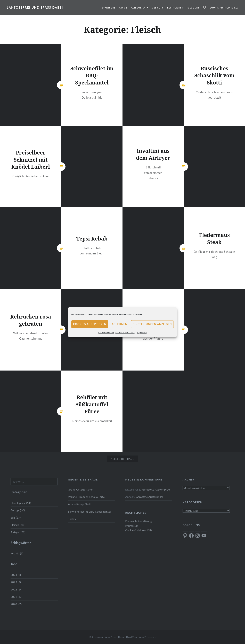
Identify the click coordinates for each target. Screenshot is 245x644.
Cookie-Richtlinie (106, 332)
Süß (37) (16, 517)
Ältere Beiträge (123, 459)
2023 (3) (16, 582)
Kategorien (138, 8)
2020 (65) (16, 604)
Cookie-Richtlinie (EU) (224, 8)
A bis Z (123, 8)
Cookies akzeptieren (90, 324)
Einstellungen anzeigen (152, 324)
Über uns (158, 8)
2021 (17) (16, 597)
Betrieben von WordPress (103, 637)
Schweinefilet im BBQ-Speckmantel (89, 512)
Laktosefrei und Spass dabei (35, 7)
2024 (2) (16, 575)
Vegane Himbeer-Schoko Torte (86, 497)
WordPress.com (147, 637)
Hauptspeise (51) (21, 503)
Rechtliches (175, 8)
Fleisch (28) (17, 525)
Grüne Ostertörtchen (81, 489)
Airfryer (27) (18, 532)
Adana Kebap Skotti (80, 504)
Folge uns (193, 8)
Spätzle (72, 519)
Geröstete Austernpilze (156, 489)
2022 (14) (16, 589)
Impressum (142, 332)
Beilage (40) (18, 510)
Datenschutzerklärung (125, 332)
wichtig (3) (17, 553)
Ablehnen (120, 324)
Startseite (109, 8)
